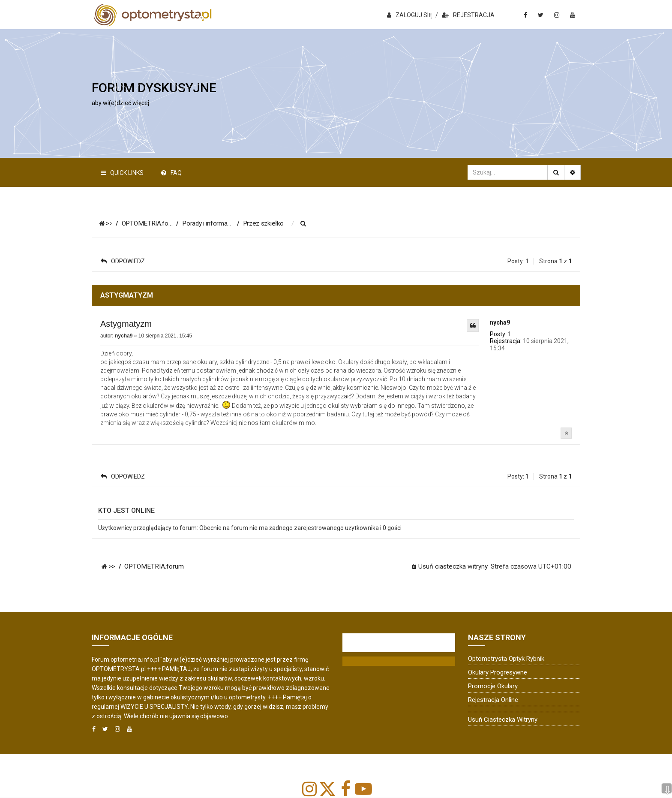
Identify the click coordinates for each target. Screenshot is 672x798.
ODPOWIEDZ (123, 261)
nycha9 (500, 322)
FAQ (171, 173)
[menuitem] (310, 224)
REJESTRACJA (468, 15)
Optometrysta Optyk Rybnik (506, 659)
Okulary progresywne (498, 672)
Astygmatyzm (126, 324)
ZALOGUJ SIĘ (409, 15)
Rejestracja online (493, 700)
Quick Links (122, 173)
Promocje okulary (493, 686)
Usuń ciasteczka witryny (503, 720)
